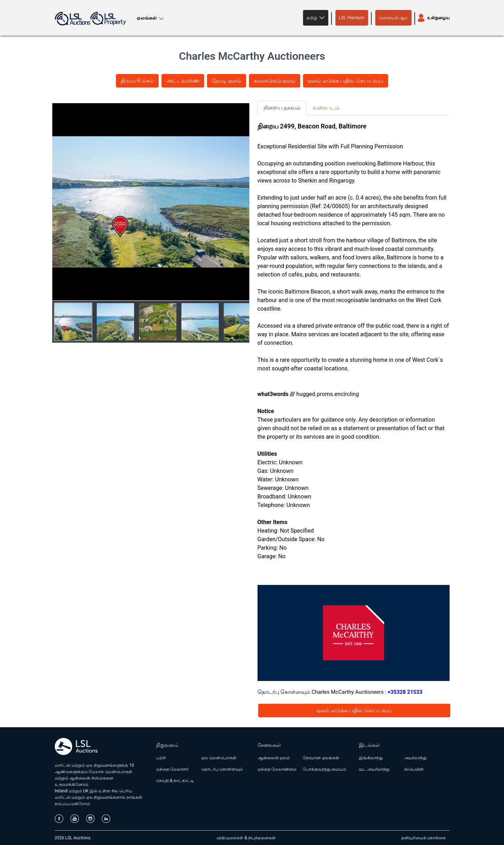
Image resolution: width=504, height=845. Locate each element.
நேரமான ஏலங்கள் (321, 758)
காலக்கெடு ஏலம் (275, 81)
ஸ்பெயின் (414, 769)
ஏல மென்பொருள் (219, 758)
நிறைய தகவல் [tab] (282, 108)
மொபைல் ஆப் (393, 18)
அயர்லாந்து (415, 758)
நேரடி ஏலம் (227, 81)
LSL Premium (352, 18)
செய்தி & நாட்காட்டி (175, 781)
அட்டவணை (183, 81)
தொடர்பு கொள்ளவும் (222, 769)
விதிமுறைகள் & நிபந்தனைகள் (246, 838)
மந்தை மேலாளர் (173, 769)
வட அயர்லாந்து (374, 769)
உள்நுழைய (438, 18)
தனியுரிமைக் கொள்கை (424, 838)
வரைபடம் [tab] (326, 108)
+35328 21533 (405, 692)
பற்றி (161, 758)
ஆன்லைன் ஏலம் (274, 758)
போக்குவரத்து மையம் (324, 769)
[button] (316, 18)
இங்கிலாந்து (371, 758)
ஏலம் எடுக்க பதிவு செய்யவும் (346, 81)
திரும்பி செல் (137, 81)
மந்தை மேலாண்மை (277, 769)
